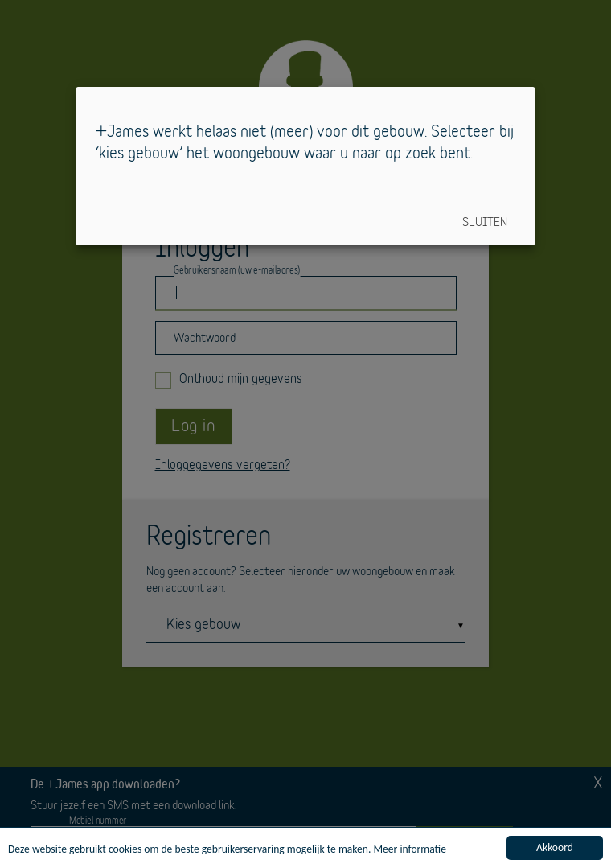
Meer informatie (410, 850)
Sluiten (485, 223)
